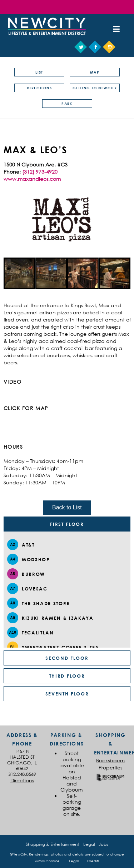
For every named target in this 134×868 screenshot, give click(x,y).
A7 (13, 588)
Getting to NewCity (95, 88)
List (39, 72)
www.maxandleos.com (32, 179)
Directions (39, 88)
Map (95, 72)
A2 (13, 545)
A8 (13, 603)
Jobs (103, 844)
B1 (13, 647)
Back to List (67, 507)
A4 (13, 559)
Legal (89, 844)
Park (67, 104)
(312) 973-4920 (40, 172)
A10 (13, 632)
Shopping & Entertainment (52, 844)
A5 (13, 574)
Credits (93, 861)
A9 (13, 618)
